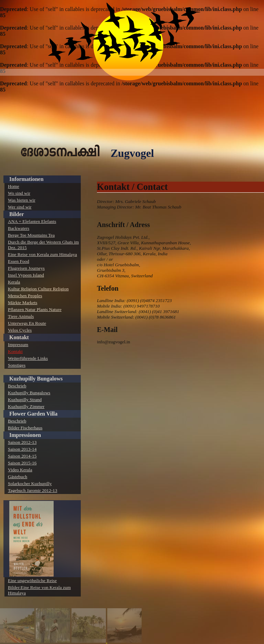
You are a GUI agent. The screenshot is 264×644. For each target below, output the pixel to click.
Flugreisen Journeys (26, 268)
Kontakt (19, 337)
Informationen (26, 179)
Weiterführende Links (28, 358)
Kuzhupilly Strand (25, 400)
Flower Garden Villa (33, 414)
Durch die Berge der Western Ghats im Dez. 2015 (43, 245)
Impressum (18, 345)
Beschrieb (17, 386)
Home (14, 186)
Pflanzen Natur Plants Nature (35, 309)
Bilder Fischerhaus (25, 428)
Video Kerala (20, 470)
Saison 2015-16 (22, 463)
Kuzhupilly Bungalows (36, 379)
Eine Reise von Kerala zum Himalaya (42, 254)
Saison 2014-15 (22, 456)
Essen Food (19, 261)
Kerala (14, 282)
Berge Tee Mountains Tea (31, 235)
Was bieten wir (22, 200)
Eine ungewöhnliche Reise (32, 581)
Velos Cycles (20, 330)
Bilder (17, 214)
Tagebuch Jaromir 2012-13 (32, 490)
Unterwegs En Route (27, 323)
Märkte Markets (23, 303)
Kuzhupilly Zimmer (26, 406)
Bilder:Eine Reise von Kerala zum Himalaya (39, 590)
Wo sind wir (19, 193)
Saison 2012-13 (22, 442)
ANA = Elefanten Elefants (32, 221)
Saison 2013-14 (22, 449)
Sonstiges (17, 365)
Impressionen (25, 435)
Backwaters (19, 228)
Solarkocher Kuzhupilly (30, 484)
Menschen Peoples (25, 296)
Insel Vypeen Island (26, 275)
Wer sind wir (20, 207)
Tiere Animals (21, 316)
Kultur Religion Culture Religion (38, 289)
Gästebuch (18, 477)
